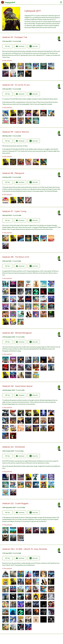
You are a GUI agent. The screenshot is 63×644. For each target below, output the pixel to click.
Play (7, 46)
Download (20, 46)
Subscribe (34, 46)
